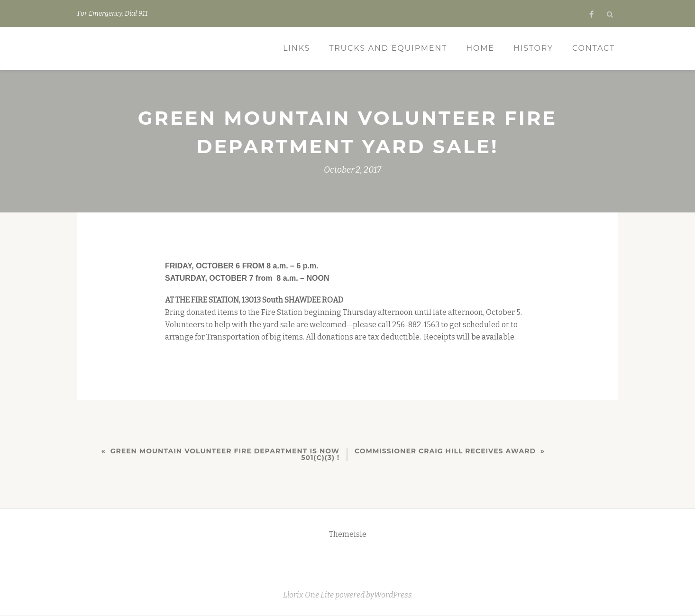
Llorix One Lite (309, 595)
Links (297, 48)
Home (480, 48)
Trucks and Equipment (388, 48)
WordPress (393, 595)
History (533, 48)
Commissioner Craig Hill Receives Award (445, 451)
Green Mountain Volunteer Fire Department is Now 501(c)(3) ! (225, 454)
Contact (594, 48)
